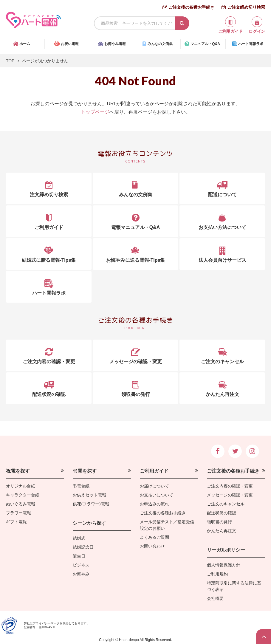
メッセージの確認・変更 (230, 495)
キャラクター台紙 (23, 495)
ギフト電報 (16, 522)
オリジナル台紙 (21, 486)
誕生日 (79, 556)
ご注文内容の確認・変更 (230, 486)
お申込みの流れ (154, 504)
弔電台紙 (81, 486)
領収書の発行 (219, 522)
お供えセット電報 (89, 495)
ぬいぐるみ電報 (21, 504)
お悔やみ (81, 574)
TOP (10, 61)
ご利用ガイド (154, 471)
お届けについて (154, 486)
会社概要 (215, 598)
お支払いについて (157, 495)
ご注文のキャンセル (226, 504)
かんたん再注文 (222, 531)
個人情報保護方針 (224, 565)
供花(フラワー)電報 (91, 504)
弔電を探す (85, 471)
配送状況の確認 (222, 513)
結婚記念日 (83, 547)
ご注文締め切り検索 (246, 7)
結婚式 (79, 538)
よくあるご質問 (154, 537)
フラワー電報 (18, 513)
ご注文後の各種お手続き (191, 7)
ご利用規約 (217, 574)
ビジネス (81, 565)
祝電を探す (18, 471)
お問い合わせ (152, 546)
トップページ (95, 112)
